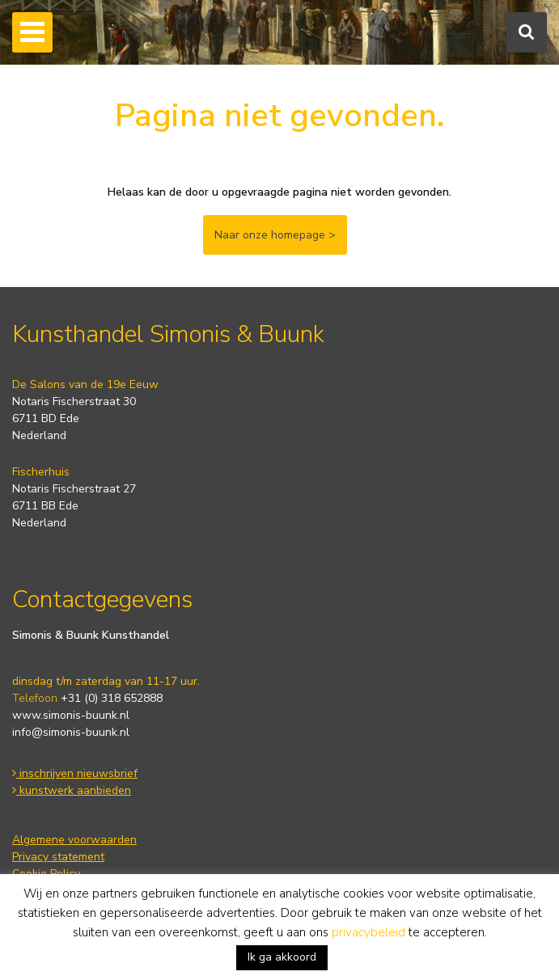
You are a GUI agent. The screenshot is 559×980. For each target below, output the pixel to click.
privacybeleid (368, 932)
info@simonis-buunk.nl (71, 732)
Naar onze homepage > (275, 235)
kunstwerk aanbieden (72, 790)
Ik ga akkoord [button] (282, 957)
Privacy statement (58, 857)
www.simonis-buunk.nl (71, 715)
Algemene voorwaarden (74, 840)
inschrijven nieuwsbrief (75, 773)
